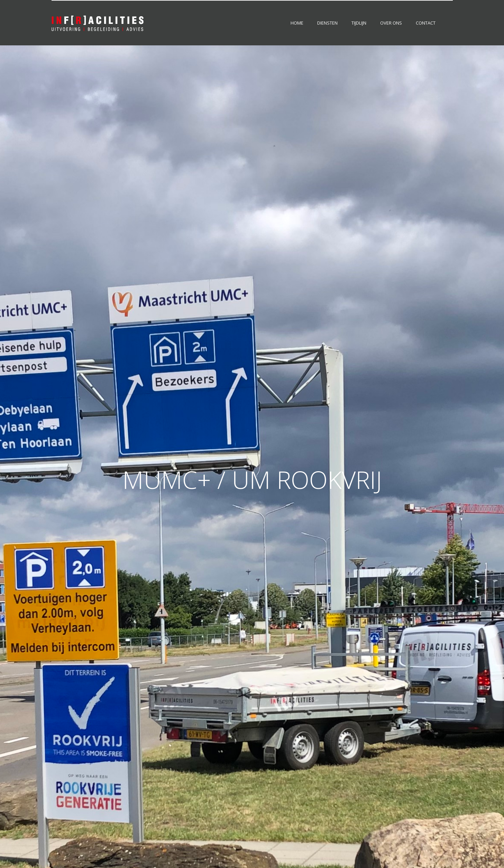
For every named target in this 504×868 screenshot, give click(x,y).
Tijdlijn (359, 23)
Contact (426, 23)
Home (297, 23)
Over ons (391, 23)
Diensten (327, 23)
